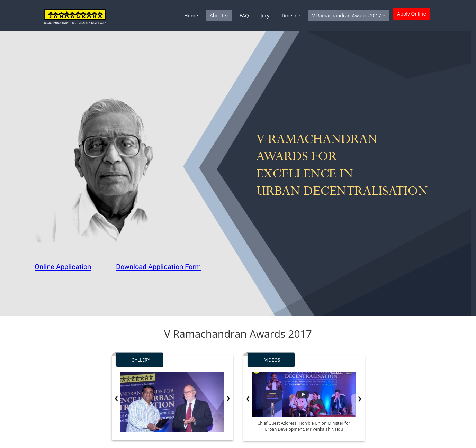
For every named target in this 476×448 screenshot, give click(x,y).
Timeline (291, 15)
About (219, 15)
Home (191, 15)
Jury (265, 15)
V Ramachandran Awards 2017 (349, 15)
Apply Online (411, 16)
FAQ (244, 15)
